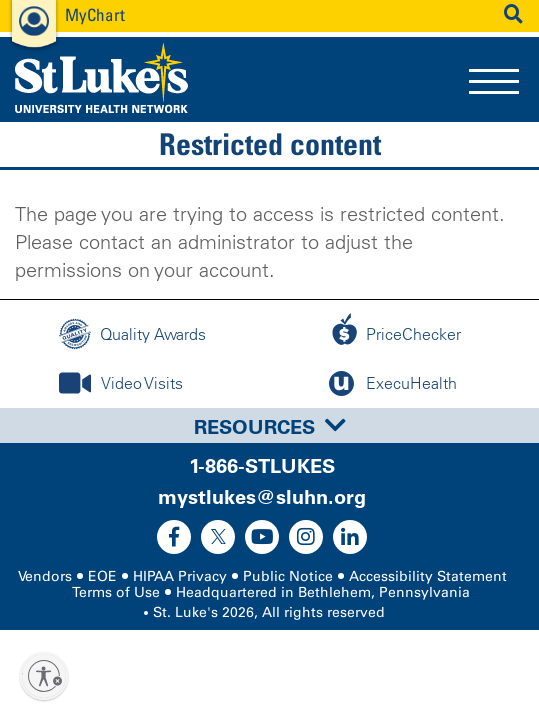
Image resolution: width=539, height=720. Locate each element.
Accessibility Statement (428, 576)
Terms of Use (116, 592)
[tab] (269, 425)
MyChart (95, 14)
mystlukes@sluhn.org (262, 497)
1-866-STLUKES (262, 466)
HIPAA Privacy (180, 576)
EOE (102, 576)
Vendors (45, 576)
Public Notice (288, 576)
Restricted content (270, 144)
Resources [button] (270, 427)
